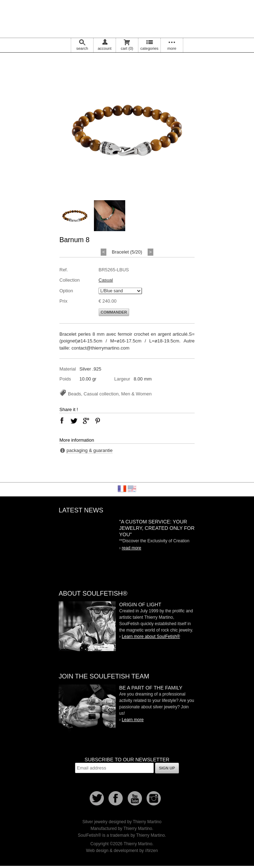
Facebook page (116, 798)
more (172, 48)
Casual (106, 280)
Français (122, 489)
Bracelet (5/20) (127, 252)
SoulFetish (87, 626)
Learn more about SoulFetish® (151, 637)
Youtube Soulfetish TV (135, 798)
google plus (86, 421)
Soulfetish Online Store (127, 18)
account (105, 48)
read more (131, 548)
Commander (114, 312)
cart (127, 48)
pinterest (98, 421)
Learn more (133, 720)
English (132, 489)
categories (150, 48)
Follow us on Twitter (97, 798)
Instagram (154, 798)
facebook (62, 421)
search (82, 48)
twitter (74, 421)
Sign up (167, 768)
